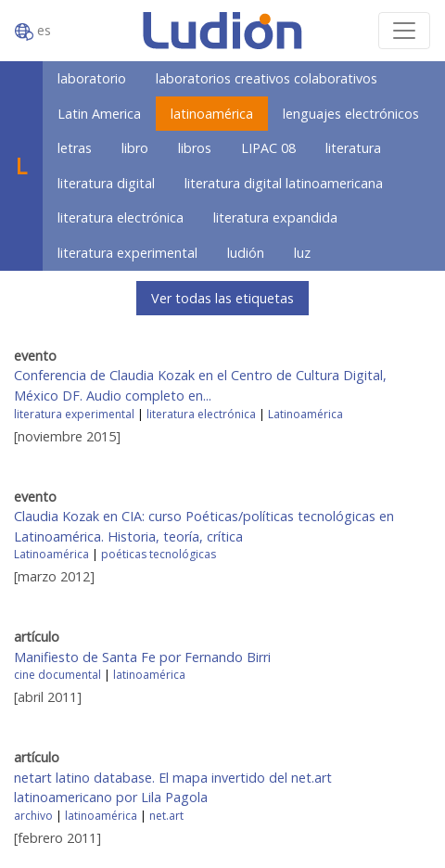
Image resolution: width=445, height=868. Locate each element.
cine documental (57, 675)
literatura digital (106, 183)
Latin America (99, 114)
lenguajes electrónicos (351, 114)
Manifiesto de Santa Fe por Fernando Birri (142, 657)
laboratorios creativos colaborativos (267, 78)
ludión (246, 253)
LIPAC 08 (268, 148)
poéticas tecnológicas (159, 554)
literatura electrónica (121, 217)
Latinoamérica (305, 414)
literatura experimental (127, 253)
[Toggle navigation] (404, 31)
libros (195, 148)
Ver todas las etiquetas (222, 298)
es (33, 31)
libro (135, 148)
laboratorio (92, 78)
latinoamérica (212, 114)
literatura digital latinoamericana (284, 183)
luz (302, 253)
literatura (353, 148)
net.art (166, 816)
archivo (33, 816)
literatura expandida (275, 217)
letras (75, 148)
